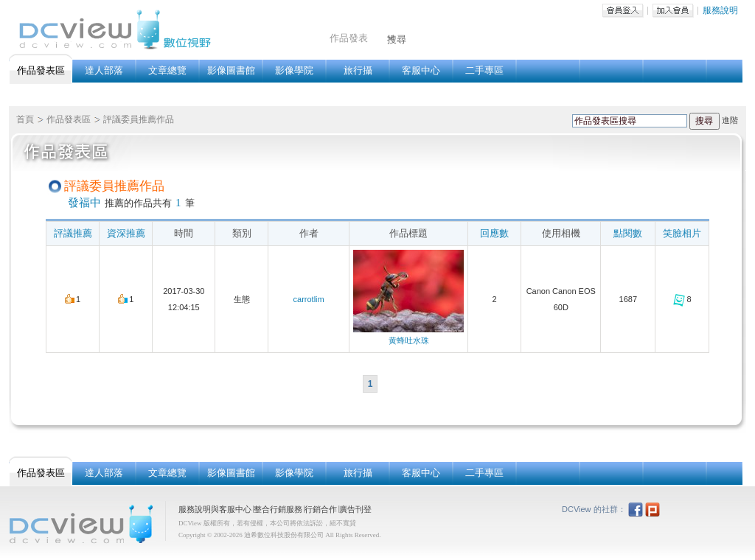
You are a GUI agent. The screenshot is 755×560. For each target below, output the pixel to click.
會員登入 (623, 11)
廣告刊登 (355, 509)
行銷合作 (321, 509)
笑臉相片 (682, 233)
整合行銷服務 (278, 509)
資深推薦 (126, 233)
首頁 (25, 119)
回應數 (494, 233)
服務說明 (720, 10)
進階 (730, 120)
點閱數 (628, 233)
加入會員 (673, 11)
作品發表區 (69, 119)
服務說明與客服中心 (215, 509)
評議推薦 (73, 233)
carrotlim (309, 299)
